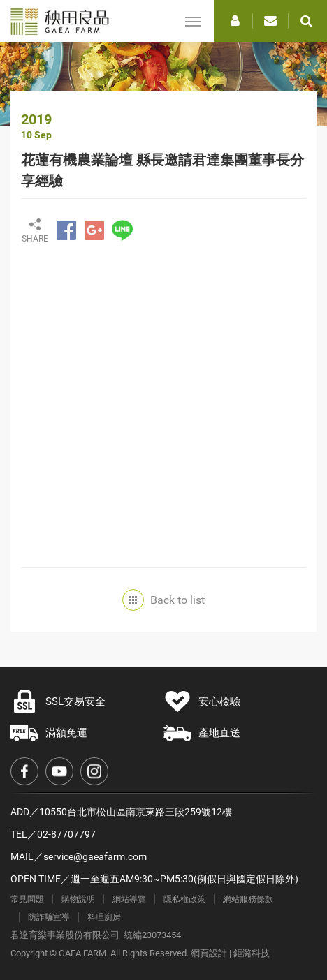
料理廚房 (104, 917)
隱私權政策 (184, 899)
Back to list (167, 600)
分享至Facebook (66, 230)
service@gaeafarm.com (95, 856)
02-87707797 (66, 834)
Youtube (59, 771)
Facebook (24, 771)
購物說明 (78, 899)
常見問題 (27, 899)
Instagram (94, 771)
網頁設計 (209, 953)
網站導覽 (129, 899)
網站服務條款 (248, 899)
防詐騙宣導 (49, 917)
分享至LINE (122, 230)
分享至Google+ (94, 230)
